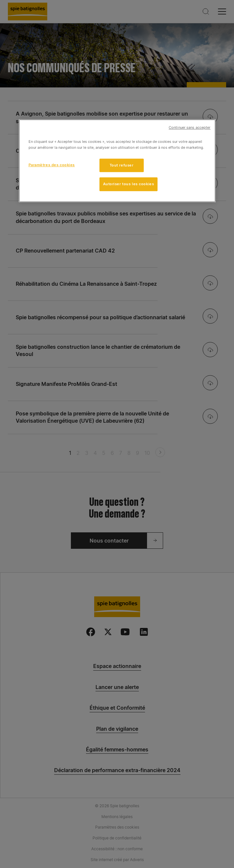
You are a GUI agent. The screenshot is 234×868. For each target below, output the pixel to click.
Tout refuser (122, 165)
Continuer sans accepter (190, 128)
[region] (117, 161)
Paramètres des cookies (52, 165)
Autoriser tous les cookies (129, 184)
